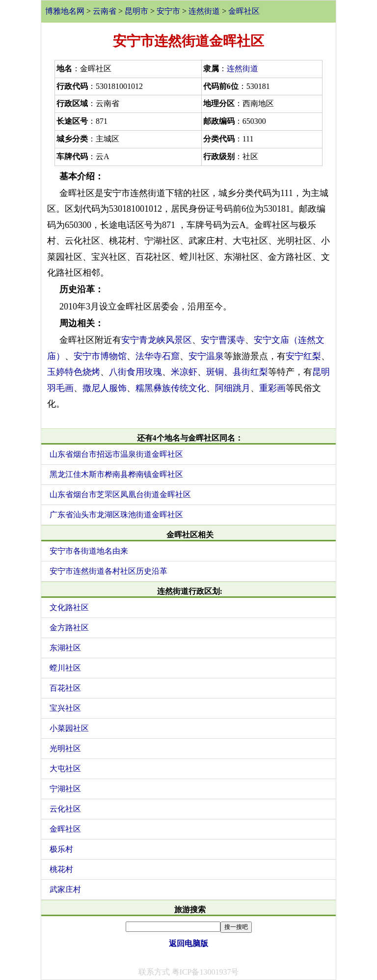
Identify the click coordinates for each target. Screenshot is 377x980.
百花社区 (65, 688)
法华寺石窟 (158, 356)
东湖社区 (65, 648)
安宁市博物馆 (100, 356)
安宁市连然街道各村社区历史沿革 (108, 571)
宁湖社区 (65, 789)
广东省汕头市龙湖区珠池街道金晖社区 (116, 515)
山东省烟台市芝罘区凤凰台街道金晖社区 (120, 494)
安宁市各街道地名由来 (89, 551)
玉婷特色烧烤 (74, 372)
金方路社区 (69, 628)
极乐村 (61, 849)
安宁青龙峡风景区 (157, 340)
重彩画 (272, 388)
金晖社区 (244, 11)
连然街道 (204, 11)
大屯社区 (65, 769)
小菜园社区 (69, 728)
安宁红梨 (303, 356)
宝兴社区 (65, 708)
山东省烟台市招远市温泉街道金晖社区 (116, 454)
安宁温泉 (206, 356)
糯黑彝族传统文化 (171, 388)
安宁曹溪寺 (223, 340)
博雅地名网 (65, 11)
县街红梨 (250, 372)
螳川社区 (65, 668)
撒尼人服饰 (105, 388)
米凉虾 (184, 372)
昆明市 (136, 11)
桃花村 (61, 869)
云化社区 (65, 809)
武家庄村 (65, 889)
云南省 (105, 11)
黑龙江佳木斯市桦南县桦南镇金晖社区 (116, 474)
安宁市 (168, 11)
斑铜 (215, 372)
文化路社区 (69, 607)
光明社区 (65, 748)
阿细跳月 (233, 388)
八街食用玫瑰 (135, 372)
